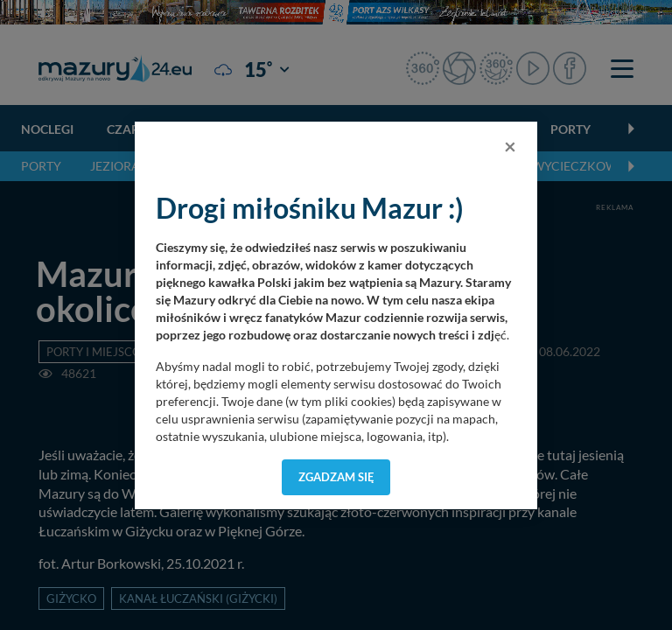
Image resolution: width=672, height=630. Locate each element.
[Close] (510, 146)
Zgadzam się (336, 477)
